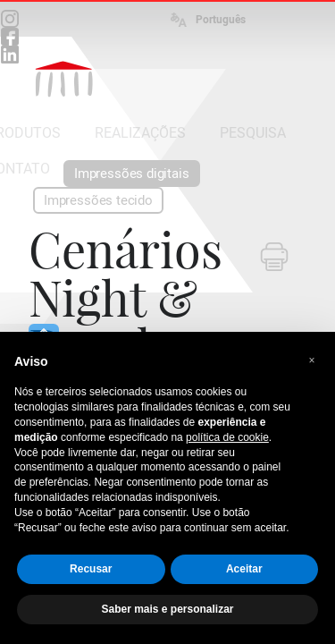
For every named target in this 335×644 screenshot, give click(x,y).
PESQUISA (253, 133)
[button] (312, 360)
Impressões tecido (98, 200)
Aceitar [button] (244, 569)
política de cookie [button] (227, 437)
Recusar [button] (91, 569)
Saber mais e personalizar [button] (167, 609)
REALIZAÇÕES (140, 133)
